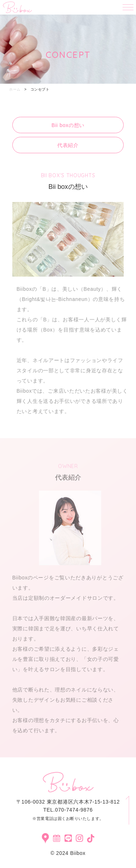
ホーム (15, 89)
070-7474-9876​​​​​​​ (74, 810)
